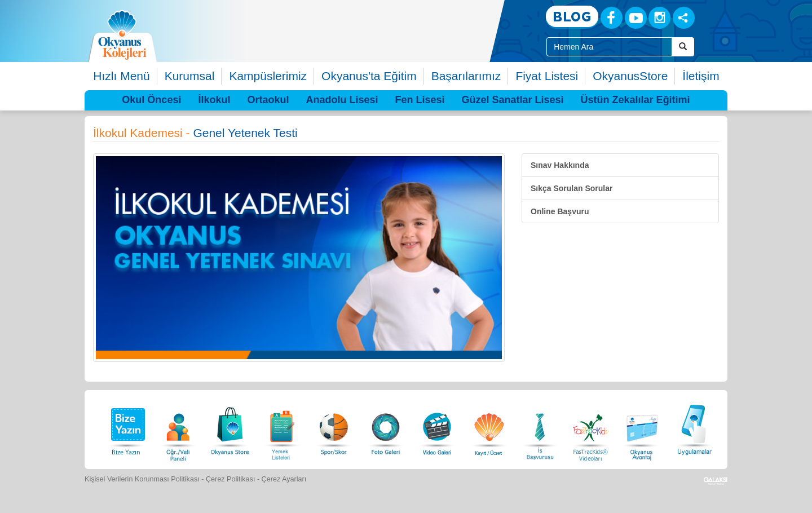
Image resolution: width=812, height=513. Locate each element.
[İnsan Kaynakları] (540, 428)
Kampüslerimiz (268, 76)
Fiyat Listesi (547, 76)
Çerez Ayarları (284, 479)
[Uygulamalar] (694, 428)
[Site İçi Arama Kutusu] (609, 47)
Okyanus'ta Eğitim (369, 76)
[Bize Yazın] (126, 428)
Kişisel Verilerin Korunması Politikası (142, 479)
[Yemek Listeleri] (282, 428)
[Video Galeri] (437, 428)
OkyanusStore (630, 76)
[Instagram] (659, 18)
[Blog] (572, 17)
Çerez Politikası (231, 479)
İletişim (701, 76)
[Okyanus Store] (230, 428)
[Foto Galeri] (386, 428)
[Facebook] (612, 18)
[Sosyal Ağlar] (684, 18)
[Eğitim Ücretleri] (489, 428)
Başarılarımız (466, 76)
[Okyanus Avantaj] (642, 428)
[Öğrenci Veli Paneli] (178, 428)
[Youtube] (636, 18)
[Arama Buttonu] (683, 47)
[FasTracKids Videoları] (590, 428)
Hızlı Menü (121, 76)
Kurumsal (190, 76)
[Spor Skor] (334, 428)
